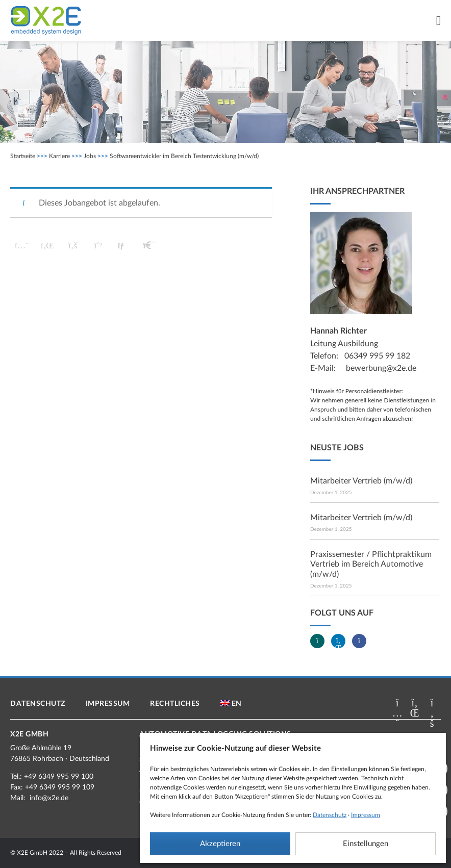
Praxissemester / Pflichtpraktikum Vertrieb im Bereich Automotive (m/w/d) (371, 564)
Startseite (23, 156)
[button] (22, 246)
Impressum (366, 815)
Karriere (59, 156)
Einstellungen (366, 844)
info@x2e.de (49, 798)
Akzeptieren (220, 844)
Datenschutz (330, 815)
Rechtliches (175, 704)
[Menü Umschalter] (439, 21)
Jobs (90, 156)
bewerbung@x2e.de (381, 368)
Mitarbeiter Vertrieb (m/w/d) (361, 481)
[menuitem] (231, 704)
